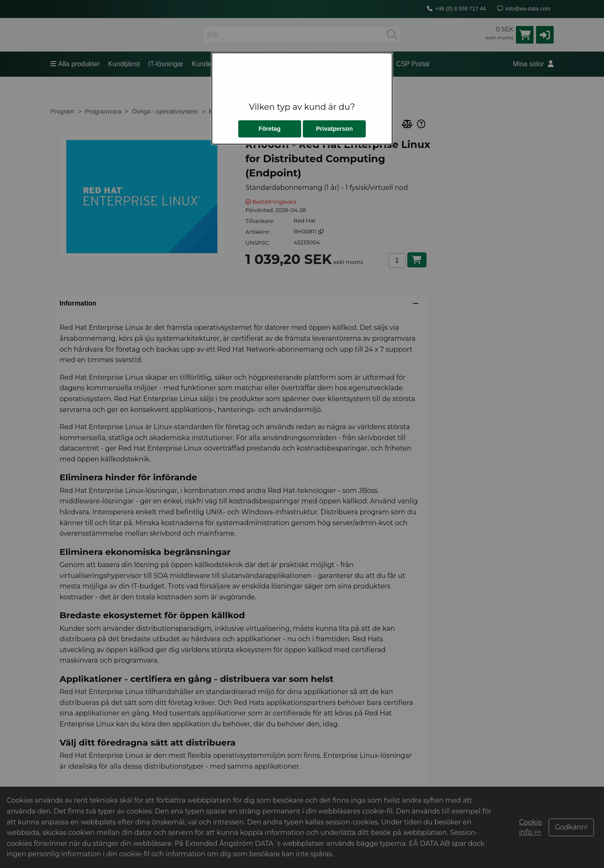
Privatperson (334, 129)
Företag (269, 129)
